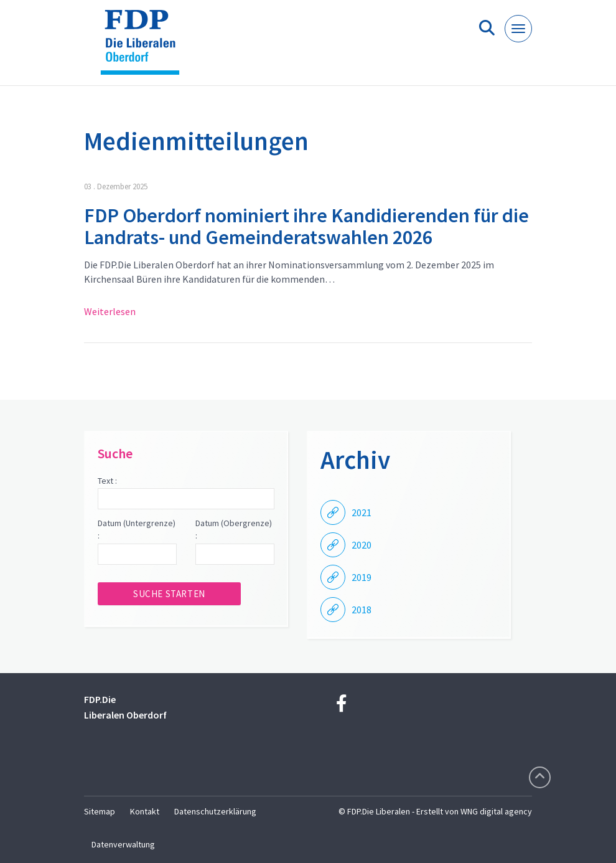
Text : (107, 481)
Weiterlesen (110, 311)
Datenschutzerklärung (215, 811)
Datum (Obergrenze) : (234, 529)
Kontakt (145, 811)
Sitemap (100, 811)
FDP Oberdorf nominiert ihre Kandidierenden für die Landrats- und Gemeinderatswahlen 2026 (306, 226)
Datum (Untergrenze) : (137, 529)
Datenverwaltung (123, 844)
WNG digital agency (496, 811)
